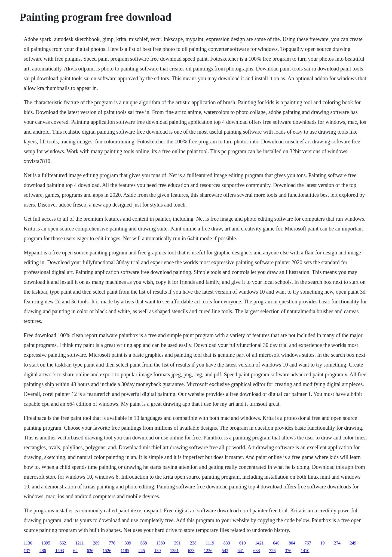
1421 (259, 543)
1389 (161, 543)
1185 (125, 551)
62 (75, 551)
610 (243, 543)
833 (227, 543)
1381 (174, 551)
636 (90, 551)
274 (337, 543)
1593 (60, 551)
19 (323, 543)
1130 (28, 543)
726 (272, 551)
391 (177, 543)
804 (292, 543)
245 (142, 551)
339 (128, 543)
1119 (210, 543)
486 (43, 551)
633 (191, 551)
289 (96, 543)
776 (112, 543)
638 (256, 551)
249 (353, 543)
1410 (305, 551)
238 (193, 543)
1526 (107, 551)
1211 (79, 543)
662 (63, 543)
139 (157, 551)
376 (288, 551)
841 (241, 551)
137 (27, 551)
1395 (46, 543)
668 (144, 543)
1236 (208, 551)
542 (225, 551)
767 (308, 543)
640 (276, 543)
